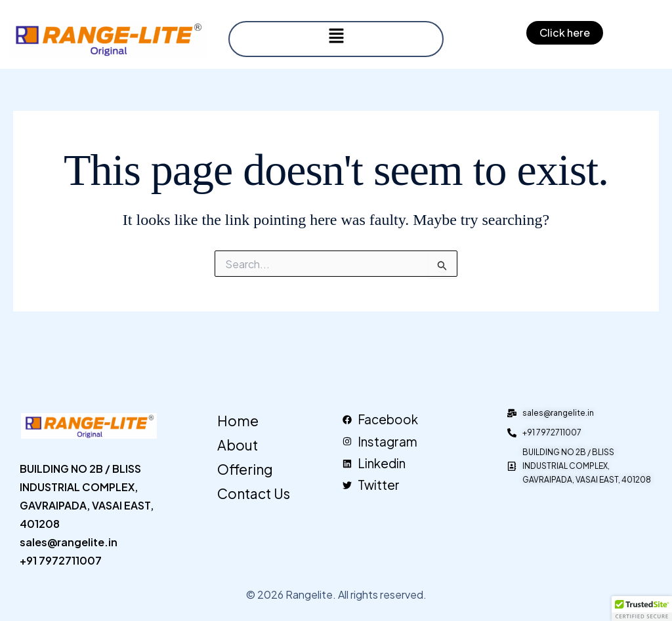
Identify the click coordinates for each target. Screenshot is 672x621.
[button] (336, 36)
